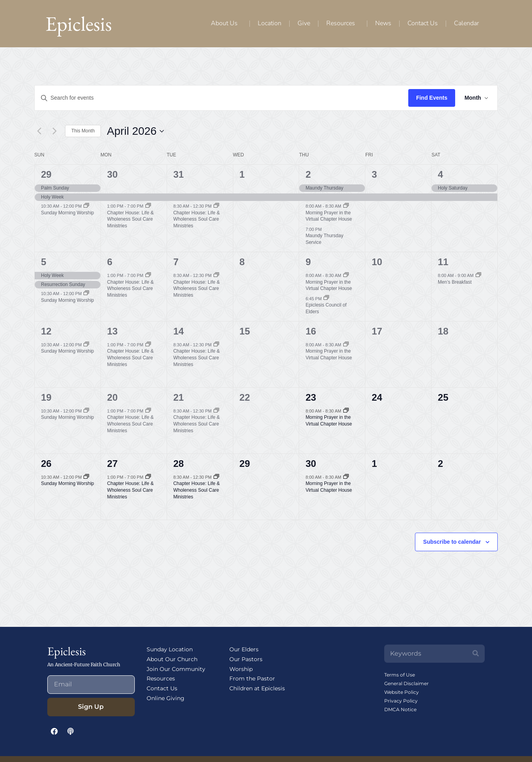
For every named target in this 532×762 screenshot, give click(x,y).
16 (311, 331)
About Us (226, 23)
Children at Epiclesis (257, 688)
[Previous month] (39, 131)
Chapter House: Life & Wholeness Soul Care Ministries (130, 219)
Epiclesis (79, 23)
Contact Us (423, 23)
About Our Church (172, 659)
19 (46, 397)
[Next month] (54, 131)
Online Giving (166, 698)
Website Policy (402, 692)
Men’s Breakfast (455, 282)
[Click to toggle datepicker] (135, 131)
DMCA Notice (400, 709)
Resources (343, 23)
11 (443, 262)
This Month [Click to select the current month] (83, 131)
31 (179, 174)
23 (311, 397)
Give (304, 23)
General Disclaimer (406, 683)
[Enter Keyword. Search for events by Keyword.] (221, 98)
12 (46, 331)
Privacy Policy (401, 701)
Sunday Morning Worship (68, 213)
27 (113, 464)
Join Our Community (176, 669)
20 (113, 397)
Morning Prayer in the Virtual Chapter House (329, 216)
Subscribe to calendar (452, 542)
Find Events (431, 98)
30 (113, 174)
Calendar (466, 23)
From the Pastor (252, 678)
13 (113, 331)
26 (46, 464)
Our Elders (244, 649)
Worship (241, 669)
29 (46, 174)
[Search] (476, 654)
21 (179, 397)
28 (179, 464)
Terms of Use (400, 675)
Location (270, 23)
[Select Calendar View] (476, 98)
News (383, 23)
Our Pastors (246, 659)
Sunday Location (170, 649)
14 (179, 331)
